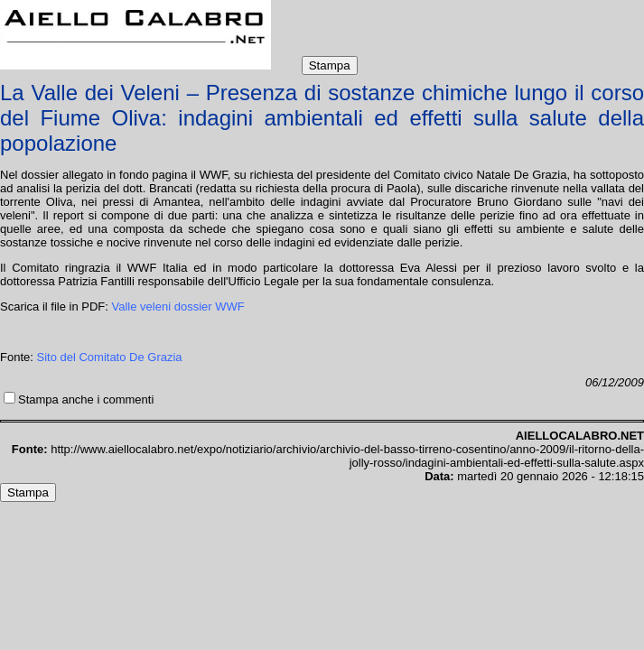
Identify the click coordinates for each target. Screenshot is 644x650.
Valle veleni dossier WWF (178, 306)
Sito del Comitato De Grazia (109, 357)
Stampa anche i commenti (86, 399)
